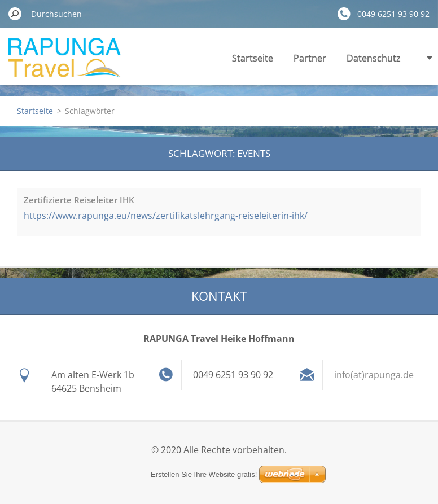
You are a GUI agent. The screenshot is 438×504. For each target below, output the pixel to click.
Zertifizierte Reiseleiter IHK (79, 200)
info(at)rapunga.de (374, 375)
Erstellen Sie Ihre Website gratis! (204, 474)
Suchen (15, 14)
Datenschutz (374, 58)
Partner (310, 58)
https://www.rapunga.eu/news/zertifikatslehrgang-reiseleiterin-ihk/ (166, 216)
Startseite (253, 58)
